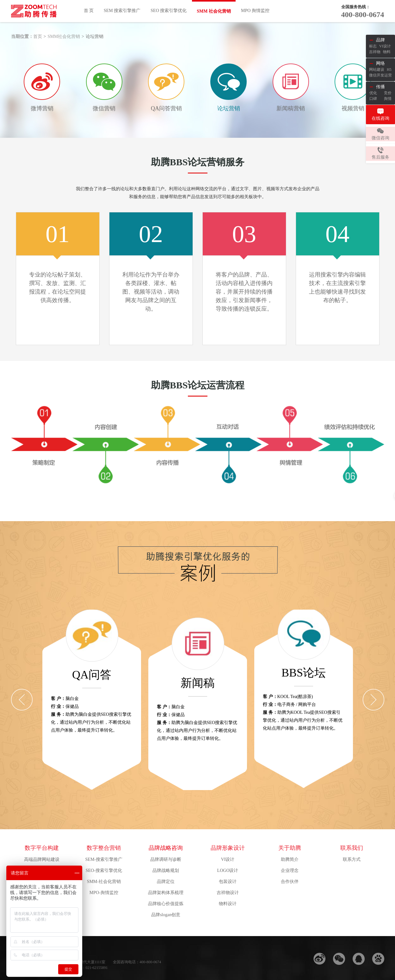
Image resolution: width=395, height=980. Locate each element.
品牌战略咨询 (166, 848)
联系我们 (352, 848)
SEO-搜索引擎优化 (104, 870)
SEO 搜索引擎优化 (169, 11)
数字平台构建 (42, 848)
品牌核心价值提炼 (166, 904)
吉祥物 (375, 52)
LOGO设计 (228, 870)
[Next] (373, 700)
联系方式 (352, 859)
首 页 (89, 11)
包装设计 (228, 882)
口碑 (373, 99)
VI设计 (228, 859)
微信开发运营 (380, 75)
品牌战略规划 (166, 870)
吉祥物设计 (228, 893)
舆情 (388, 99)
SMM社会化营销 (64, 37)
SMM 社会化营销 (214, 11)
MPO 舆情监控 (255, 11)
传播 (380, 87)
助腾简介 (290, 859)
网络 (380, 63)
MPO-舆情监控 (104, 893)
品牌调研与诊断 (166, 859)
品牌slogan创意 (166, 915)
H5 (389, 70)
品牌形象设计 (228, 848)
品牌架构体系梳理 (166, 893)
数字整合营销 (104, 848)
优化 (373, 93)
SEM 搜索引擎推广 (122, 11)
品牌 (380, 40)
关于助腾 (290, 848)
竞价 (388, 93)
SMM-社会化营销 (104, 882)
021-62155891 (97, 968)
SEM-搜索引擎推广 (104, 859)
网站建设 (377, 70)
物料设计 (228, 904)
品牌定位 (166, 882)
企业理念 (290, 870)
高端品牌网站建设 (42, 859)
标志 (373, 46)
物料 (387, 52)
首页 (38, 37)
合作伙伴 (290, 882)
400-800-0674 (363, 15)
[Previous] (22, 700)
